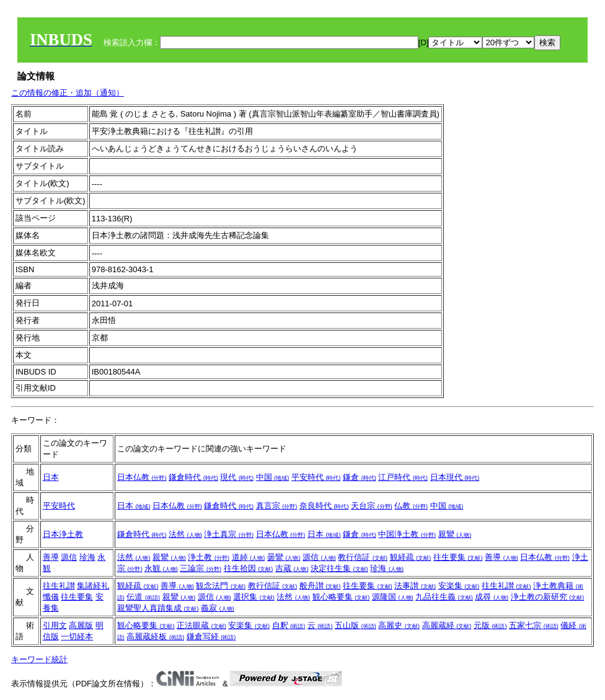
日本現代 (455, 477)
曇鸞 (284, 557)
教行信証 (363, 557)
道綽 (249, 557)
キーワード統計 (39, 659)
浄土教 (209, 557)
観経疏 (411, 557)
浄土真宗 (229, 534)
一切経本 (77, 636)
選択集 (254, 597)
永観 (161, 568)
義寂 (218, 608)
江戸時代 (403, 477)
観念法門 (221, 586)
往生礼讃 (59, 586)
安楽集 (459, 586)
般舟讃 (320, 586)
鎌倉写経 (211, 636)
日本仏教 (142, 477)
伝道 (143, 597)
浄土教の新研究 (548, 597)
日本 (51, 477)
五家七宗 (534, 625)
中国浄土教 (407, 534)
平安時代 (316, 477)
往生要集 (458, 557)
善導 (51, 557)
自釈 (289, 625)
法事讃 (415, 586)
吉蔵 (292, 568)
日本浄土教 (63, 534)
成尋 (492, 597)
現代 (237, 477)
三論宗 (201, 568)
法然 (185, 534)
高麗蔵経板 (155, 636)
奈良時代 (324, 506)
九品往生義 (444, 597)
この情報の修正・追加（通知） (68, 93)
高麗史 (399, 625)
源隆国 (393, 597)
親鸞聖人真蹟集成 (158, 608)
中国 (273, 477)
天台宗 (372, 506)
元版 (490, 625)
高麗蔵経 (447, 625)
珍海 (87, 557)
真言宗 (277, 506)
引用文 (55, 625)
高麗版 (81, 625)
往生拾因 (249, 568)
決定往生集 (339, 568)
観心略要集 (341, 597)
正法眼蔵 (201, 625)
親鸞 (455, 534)
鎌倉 (360, 477)
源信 (69, 557)
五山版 (355, 625)
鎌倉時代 (193, 477)
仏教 (411, 506)
